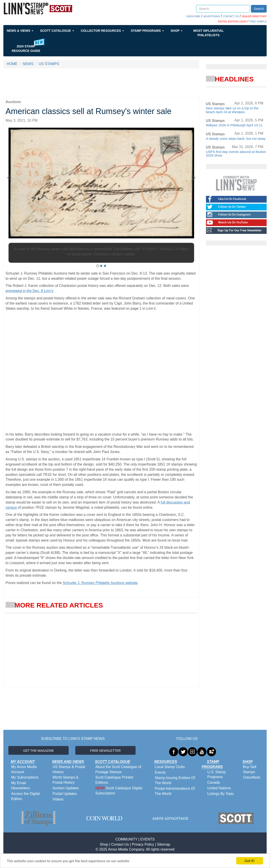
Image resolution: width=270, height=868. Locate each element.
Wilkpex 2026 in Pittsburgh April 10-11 (234, 125)
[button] (10, 176)
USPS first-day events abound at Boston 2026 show (236, 154)
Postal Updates (65, 794)
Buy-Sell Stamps (250, 769)
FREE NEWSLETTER (105, 751)
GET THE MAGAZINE (39, 751)
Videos (58, 799)
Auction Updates (66, 788)
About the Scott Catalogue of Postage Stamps (118, 769)
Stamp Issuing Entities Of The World (175, 780)
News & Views (20, 31)
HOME (12, 64)
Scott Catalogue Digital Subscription (119, 791)
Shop (177, 31)
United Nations (219, 788)
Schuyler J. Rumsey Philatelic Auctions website (100, 583)
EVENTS (148, 839)
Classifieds (252, 777)
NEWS (28, 64)
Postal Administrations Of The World (175, 791)
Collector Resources (102, 31)
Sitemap (164, 844)
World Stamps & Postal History (65, 780)
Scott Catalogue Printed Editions (114, 780)
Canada (214, 782)
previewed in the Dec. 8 (29, 291)
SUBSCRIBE (193, 16)
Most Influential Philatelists (208, 33)
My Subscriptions (25, 777)
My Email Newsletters (21, 785)
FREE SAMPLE (258, 21)
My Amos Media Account (24, 769)
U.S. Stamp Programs (216, 775)
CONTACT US (231, 16)
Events (160, 772)
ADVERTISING (212, 16)
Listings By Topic (221, 794)
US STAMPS (49, 64)
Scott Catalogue (57, 31)
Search (259, 9)
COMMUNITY (126, 839)
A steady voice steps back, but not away (236, 139)
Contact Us (120, 844)
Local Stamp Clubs (170, 767)
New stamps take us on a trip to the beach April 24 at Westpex (232, 110)
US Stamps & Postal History (69, 769)
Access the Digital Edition (25, 796)
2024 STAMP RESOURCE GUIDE (26, 49)
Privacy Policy (143, 844)
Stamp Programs (147, 31)
